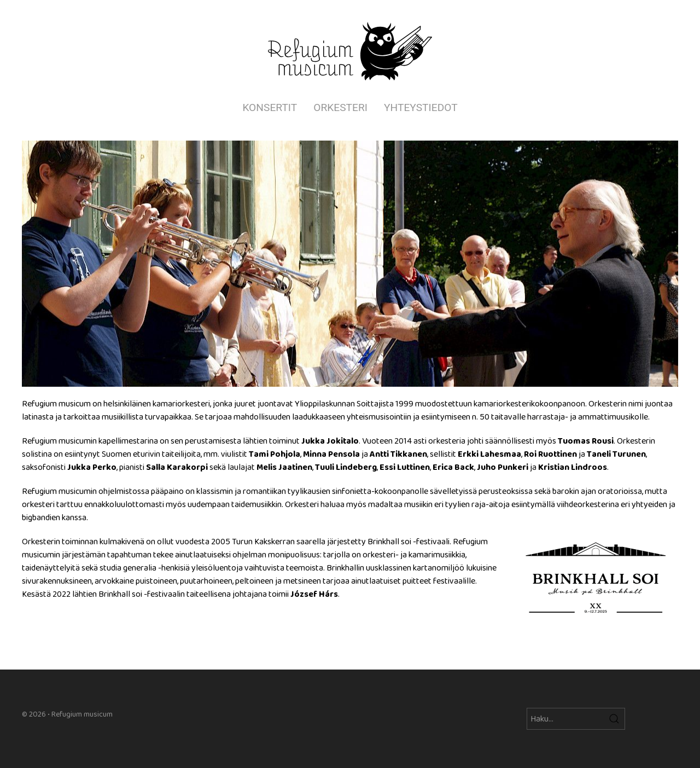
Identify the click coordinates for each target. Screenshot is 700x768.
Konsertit (270, 107)
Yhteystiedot (421, 107)
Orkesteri (340, 107)
